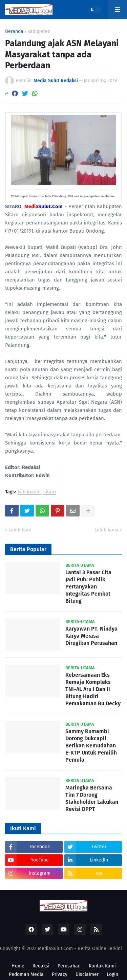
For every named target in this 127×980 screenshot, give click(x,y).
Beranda (14, 32)
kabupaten (39, 32)
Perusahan (69, 966)
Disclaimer (87, 974)
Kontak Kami (102, 966)
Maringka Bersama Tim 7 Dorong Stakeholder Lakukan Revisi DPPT (92, 798)
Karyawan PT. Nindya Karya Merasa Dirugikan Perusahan (91, 636)
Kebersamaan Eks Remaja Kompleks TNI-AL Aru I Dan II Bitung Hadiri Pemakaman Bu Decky (93, 689)
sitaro (50, 492)
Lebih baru (20, 530)
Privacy (60, 974)
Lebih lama (107, 530)
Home (18, 966)
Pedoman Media (26, 974)
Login (112, 974)
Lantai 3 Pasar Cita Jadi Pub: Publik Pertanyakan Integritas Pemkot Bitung (88, 586)
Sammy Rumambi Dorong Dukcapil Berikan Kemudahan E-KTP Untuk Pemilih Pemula (91, 745)
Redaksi (41, 966)
